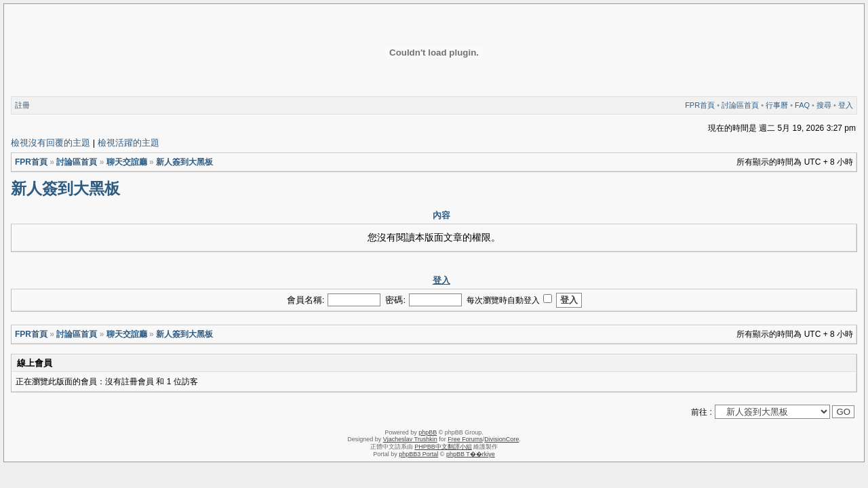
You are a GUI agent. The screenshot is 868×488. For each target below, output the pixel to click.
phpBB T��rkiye (471, 454)
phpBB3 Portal (418, 454)
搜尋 (824, 105)
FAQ (802, 105)
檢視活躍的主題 (129, 143)
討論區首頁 (740, 105)
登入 (846, 105)
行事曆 (777, 105)
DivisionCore (501, 439)
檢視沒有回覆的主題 (51, 143)
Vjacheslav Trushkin (410, 439)
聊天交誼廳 (127, 162)
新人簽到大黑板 (184, 162)
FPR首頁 (700, 105)
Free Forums (465, 439)
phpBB (428, 432)
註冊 (22, 105)
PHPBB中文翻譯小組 (443, 447)
